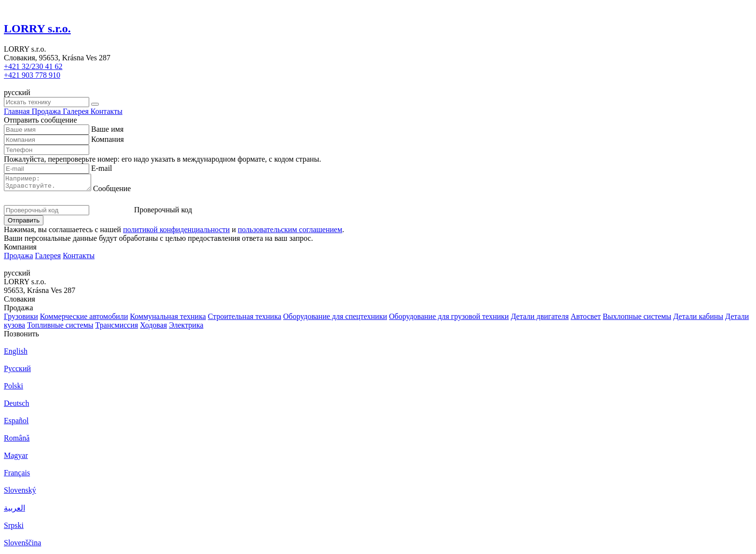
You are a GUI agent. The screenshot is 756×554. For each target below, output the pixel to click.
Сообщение (121, 191)
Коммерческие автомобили (84, 319)
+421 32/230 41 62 (33, 66)
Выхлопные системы (637, 319)
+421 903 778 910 (32, 75)
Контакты (79, 258)
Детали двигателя (540, 319)
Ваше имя (107, 129)
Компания (108, 139)
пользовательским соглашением (290, 232)
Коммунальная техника (168, 319)
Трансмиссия (117, 328)
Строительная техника (244, 319)
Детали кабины (698, 319)
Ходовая (153, 328)
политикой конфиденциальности (176, 232)
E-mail (102, 168)
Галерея (48, 258)
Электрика (186, 328)
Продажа (19, 258)
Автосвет (586, 319)
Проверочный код (163, 213)
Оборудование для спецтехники (335, 319)
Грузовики (21, 319)
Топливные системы (60, 328)
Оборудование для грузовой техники (449, 319)
